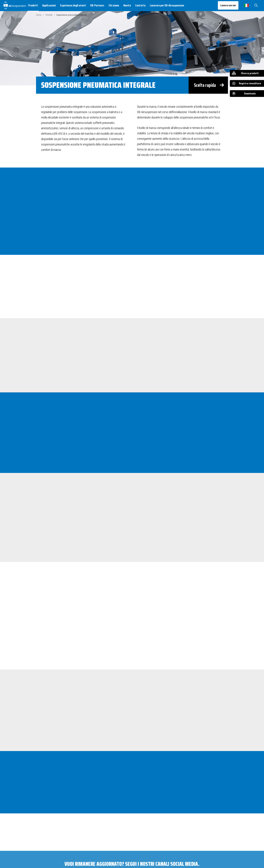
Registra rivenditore (250, 83)
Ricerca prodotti (250, 73)
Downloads (250, 93)
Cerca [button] (256, 5)
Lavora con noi (228, 5)
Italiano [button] (246, 5)
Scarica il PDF (57, 809)
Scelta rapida (205, 85)
